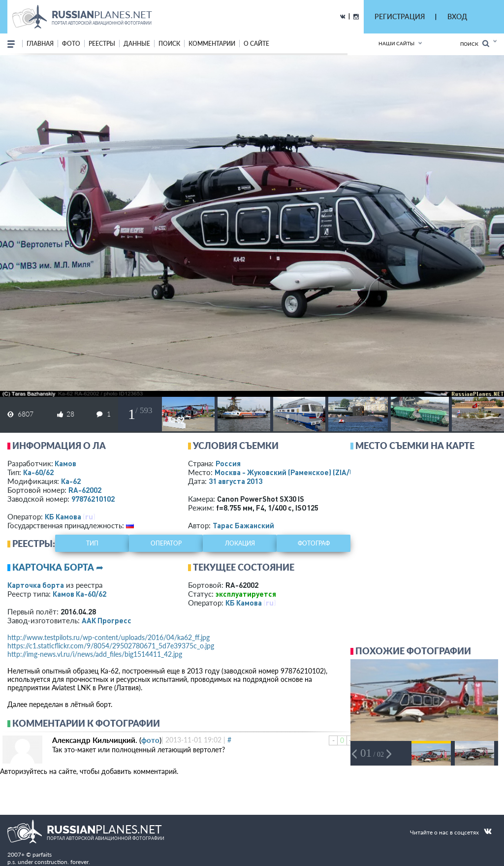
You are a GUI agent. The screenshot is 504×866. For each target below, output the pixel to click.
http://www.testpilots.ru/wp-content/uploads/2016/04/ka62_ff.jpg (109, 637)
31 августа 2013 (236, 481)
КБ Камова (63, 516)
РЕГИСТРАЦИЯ (400, 16)
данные (137, 44)
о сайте (256, 44)
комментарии (212, 44)
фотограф (314, 543)
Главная (40, 44)
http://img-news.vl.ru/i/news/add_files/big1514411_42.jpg (95, 654)
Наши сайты (396, 43)
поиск (169, 44)
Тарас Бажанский (243, 525)
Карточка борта (36, 585)
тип (92, 543)
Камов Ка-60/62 (79, 594)
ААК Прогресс (107, 620)
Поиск (475, 44)
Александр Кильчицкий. (95, 740)
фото (71, 44)
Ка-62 (71, 481)
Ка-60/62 (38, 472)
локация (240, 543)
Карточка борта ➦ (58, 567)
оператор (166, 543)
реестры (102, 44)
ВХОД (457, 16)
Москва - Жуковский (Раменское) (294, 472)
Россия (228, 463)
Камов (65, 463)
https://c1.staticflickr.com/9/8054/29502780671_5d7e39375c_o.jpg (111, 646)
